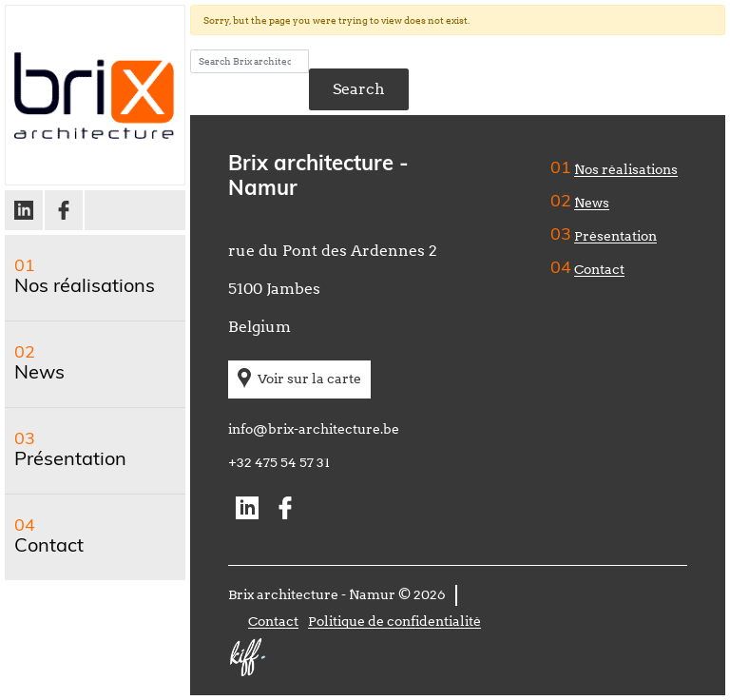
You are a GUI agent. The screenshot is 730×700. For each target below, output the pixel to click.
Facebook (65, 210)
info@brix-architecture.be (314, 429)
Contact (49, 547)
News (39, 374)
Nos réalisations (85, 287)
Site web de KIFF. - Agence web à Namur (247, 657)
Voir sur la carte (309, 379)
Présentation (70, 460)
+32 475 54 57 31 (279, 462)
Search (359, 89)
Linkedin (25, 210)
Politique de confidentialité (394, 621)
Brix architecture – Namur (95, 95)
